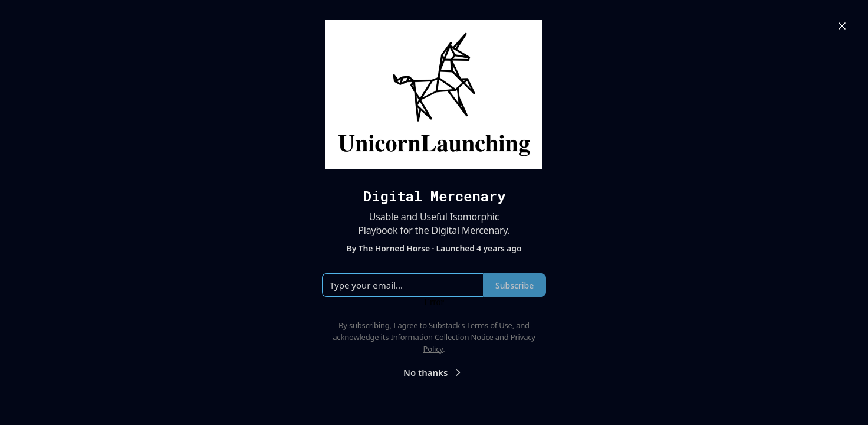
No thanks (434, 372)
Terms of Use (490, 325)
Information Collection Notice (442, 337)
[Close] (842, 26)
